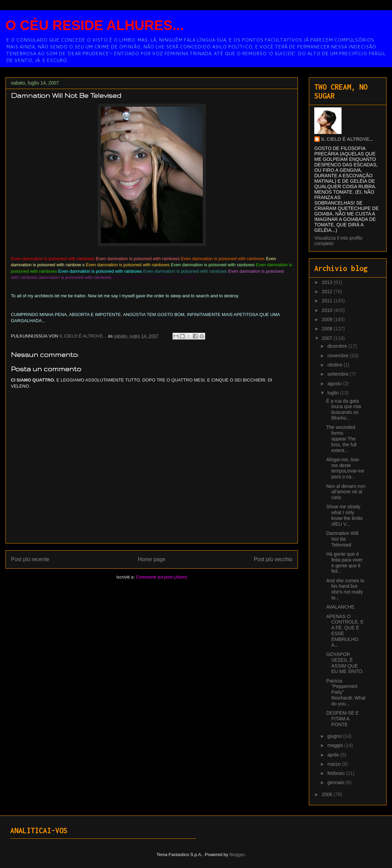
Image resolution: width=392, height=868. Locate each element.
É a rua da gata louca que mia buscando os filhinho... (344, 409)
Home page (152, 559)
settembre (338, 374)
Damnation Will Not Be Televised (342, 539)
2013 (328, 282)
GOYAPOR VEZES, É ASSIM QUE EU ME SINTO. (345, 663)
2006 (328, 794)
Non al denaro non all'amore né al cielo (346, 492)
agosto (335, 384)
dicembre (338, 346)
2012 (328, 291)
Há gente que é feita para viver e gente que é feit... (344, 563)
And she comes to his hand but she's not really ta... (345, 589)
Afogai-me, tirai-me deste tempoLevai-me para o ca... (345, 468)
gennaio (336, 782)
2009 (328, 319)
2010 (328, 310)
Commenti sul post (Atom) (162, 577)
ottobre (335, 365)
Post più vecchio (273, 559)
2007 (328, 338)
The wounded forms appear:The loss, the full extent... (341, 439)
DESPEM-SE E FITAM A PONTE (343, 719)
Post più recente (30, 559)
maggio (336, 745)
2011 (328, 301)
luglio (334, 393)
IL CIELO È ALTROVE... (347, 139)
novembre (338, 356)
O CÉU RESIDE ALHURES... (95, 25)
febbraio (336, 773)
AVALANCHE (340, 607)
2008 (328, 329)
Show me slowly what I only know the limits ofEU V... (344, 515)
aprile (334, 755)
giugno (335, 736)
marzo (335, 764)
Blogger (237, 855)
